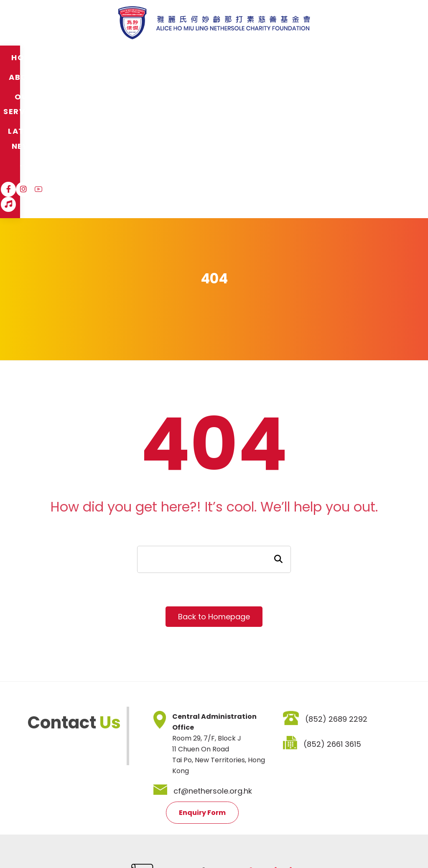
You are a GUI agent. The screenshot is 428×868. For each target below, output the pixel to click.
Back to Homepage (214, 468)
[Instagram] (345, 57)
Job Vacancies (170, 805)
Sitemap (32, 805)
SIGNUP (285, 759)
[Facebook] (330, 57)
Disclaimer (71, 805)
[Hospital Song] (375, 57)
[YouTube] (360, 57)
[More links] (302, 58)
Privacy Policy (117, 805)
